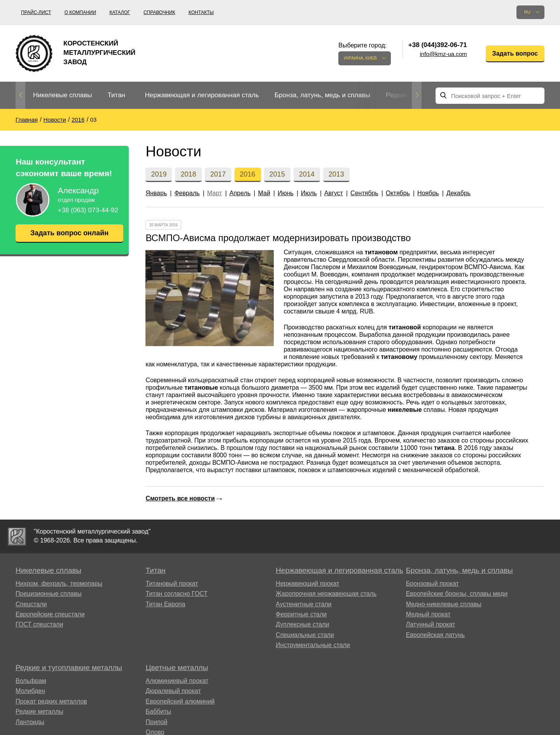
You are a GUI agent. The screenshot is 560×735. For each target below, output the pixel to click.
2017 (218, 174)
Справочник (159, 12)
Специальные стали (305, 635)
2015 (277, 174)
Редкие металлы (39, 711)
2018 (188, 174)
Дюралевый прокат (173, 691)
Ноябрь (428, 193)
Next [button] (417, 95)
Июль (309, 193)
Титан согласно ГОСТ (177, 594)
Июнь (286, 193)
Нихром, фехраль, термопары (59, 584)
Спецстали (31, 604)
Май (264, 193)
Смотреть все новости (180, 498)
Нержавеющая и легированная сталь (202, 95)
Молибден (30, 691)
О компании (80, 12)
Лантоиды (30, 722)
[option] (62, 95)
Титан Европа (166, 604)
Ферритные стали (301, 614)
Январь (156, 193)
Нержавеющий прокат (307, 584)
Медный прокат (428, 614)
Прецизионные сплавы (49, 594)
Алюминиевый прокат (177, 681)
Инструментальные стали (313, 645)
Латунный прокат (431, 624)
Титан (116, 95)
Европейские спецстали (50, 614)
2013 (336, 174)
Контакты (201, 12)
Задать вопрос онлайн (69, 233)
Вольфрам (31, 681)
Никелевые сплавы (62, 95)
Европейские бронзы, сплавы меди (457, 594)
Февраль (187, 193)
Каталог (120, 12)
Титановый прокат (172, 584)
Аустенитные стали (304, 604)
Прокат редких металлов (51, 701)
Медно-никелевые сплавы (444, 604)
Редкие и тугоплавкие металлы (69, 668)
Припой (157, 722)
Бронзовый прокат (432, 584)
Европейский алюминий (180, 701)
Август (334, 193)
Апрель (240, 193)
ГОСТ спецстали (39, 624)
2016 (248, 174)
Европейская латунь (435, 635)
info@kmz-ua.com (444, 54)
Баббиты (159, 711)
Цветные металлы (177, 668)
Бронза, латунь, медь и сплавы (322, 95)
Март (215, 193)
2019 (159, 174)
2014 (307, 174)
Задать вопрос (515, 53)
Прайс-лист (36, 12)
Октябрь (398, 193)
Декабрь (458, 193)
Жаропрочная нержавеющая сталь (326, 594)
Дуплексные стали (302, 624)
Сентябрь (364, 193)
